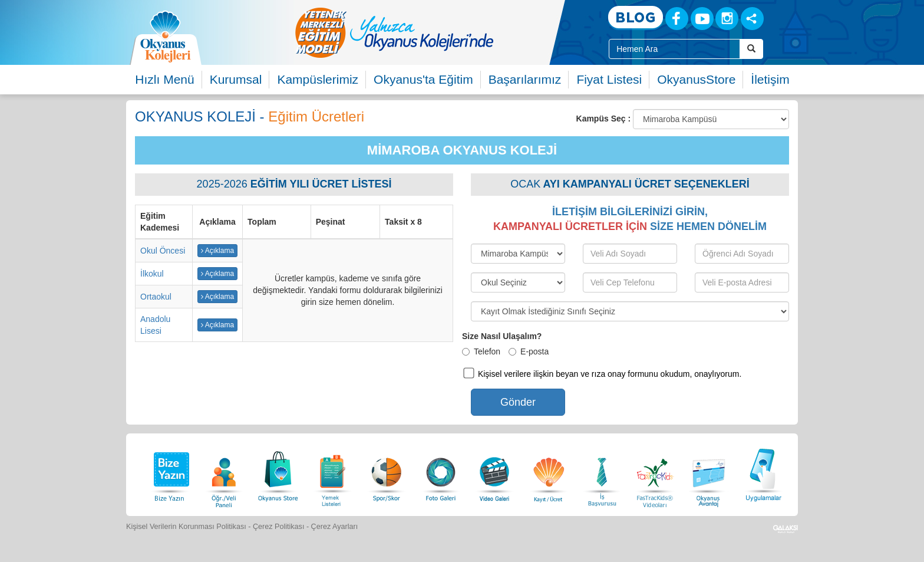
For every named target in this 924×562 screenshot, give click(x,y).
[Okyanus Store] (278, 473)
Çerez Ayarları (335, 527)
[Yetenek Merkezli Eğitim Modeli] (441, 32)
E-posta (529, 351)
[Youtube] (702, 19)
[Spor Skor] (387, 473)
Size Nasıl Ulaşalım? (502, 336)
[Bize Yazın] (170, 473)
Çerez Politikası (279, 527)
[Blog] (636, 18)
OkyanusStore (696, 79)
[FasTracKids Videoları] (655, 473)
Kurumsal (236, 79)
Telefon (481, 351)
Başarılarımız (525, 79)
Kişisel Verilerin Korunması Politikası (186, 527)
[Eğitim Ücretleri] (549, 473)
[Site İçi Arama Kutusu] (674, 49)
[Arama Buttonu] (751, 49)
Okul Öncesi (163, 251)
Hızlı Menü (164, 79)
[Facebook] (677, 19)
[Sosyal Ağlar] (752, 19)
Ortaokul (156, 297)
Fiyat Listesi (609, 79)
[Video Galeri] (494, 473)
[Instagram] (727, 19)
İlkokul (152, 274)
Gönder (518, 402)
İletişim (770, 79)
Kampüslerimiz (318, 79)
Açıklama (217, 251)
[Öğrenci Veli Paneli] (224, 473)
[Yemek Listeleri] (332, 473)
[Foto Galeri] (441, 473)
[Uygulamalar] (763, 473)
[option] (441, 32)
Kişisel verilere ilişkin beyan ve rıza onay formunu (568, 374)
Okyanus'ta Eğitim (423, 79)
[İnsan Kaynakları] (602, 473)
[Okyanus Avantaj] (709, 473)
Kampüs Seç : (604, 119)
